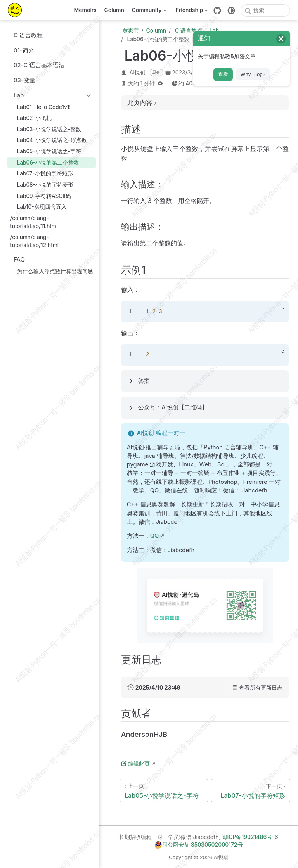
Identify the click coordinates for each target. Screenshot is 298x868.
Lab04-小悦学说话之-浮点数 (48, 140)
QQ (155, 536)
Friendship (191, 11)
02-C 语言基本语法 (35, 65)
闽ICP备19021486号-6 (250, 837)
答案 (144, 381)
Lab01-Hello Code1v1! (40, 107)
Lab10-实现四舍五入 (38, 207)
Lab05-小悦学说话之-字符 (46, 151)
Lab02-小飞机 (31, 118)
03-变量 (21, 80)
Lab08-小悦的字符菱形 (42, 185)
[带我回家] (17, 10)
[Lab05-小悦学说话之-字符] (164, 790)
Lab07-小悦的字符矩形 (42, 174)
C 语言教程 (24, 35)
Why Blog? (253, 74)
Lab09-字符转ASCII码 (40, 196)
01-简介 (20, 50)
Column (114, 10)
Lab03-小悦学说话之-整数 (46, 129)
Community (148, 11)
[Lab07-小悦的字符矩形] (251, 790)
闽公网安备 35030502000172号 (198, 845)
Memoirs (85, 10)
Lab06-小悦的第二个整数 (44, 162)
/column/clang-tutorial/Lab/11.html (34, 222)
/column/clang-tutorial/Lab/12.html (34, 241)
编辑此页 (135, 763)
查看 (223, 74)
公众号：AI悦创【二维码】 (173, 407)
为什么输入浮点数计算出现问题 (51, 271)
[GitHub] (217, 10)
